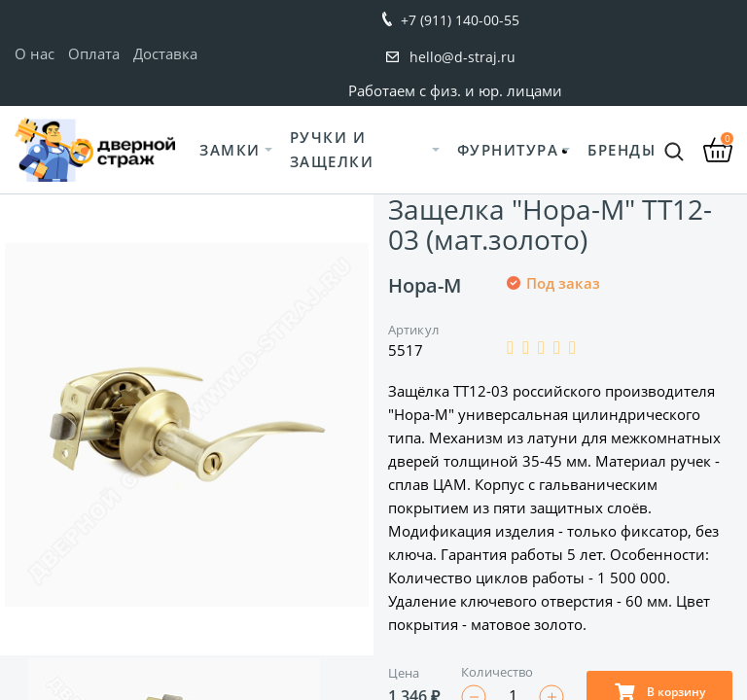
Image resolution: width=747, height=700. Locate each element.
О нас (35, 53)
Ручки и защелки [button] (332, 149)
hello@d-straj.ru (462, 57)
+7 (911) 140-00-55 (460, 20)
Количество (497, 672)
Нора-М (425, 285)
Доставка (165, 53)
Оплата (94, 53)
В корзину (660, 692)
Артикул (413, 330)
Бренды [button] (622, 150)
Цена (404, 673)
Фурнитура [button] (508, 150)
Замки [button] (230, 150)
